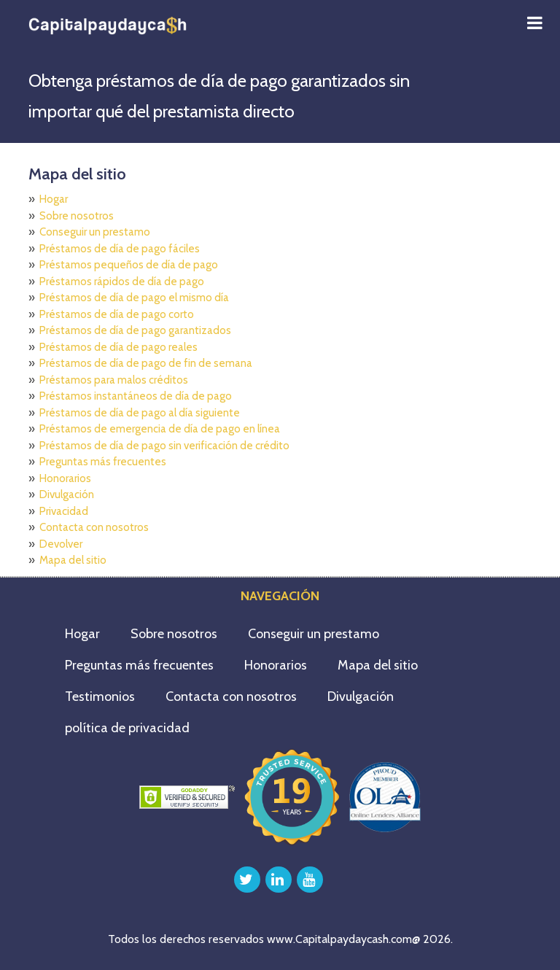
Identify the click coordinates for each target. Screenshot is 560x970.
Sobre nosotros (77, 216)
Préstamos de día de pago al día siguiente (140, 413)
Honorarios (65, 478)
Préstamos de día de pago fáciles (120, 249)
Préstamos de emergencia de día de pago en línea (160, 429)
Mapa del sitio (73, 560)
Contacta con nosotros (94, 527)
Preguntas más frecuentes (103, 462)
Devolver (61, 544)
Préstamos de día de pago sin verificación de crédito (164, 446)
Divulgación (67, 494)
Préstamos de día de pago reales (118, 347)
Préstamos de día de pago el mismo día (134, 298)
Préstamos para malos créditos (114, 380)
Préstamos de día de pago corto (117, 314)
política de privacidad (127, 728)
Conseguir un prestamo (95, 232)
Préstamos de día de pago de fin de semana (146, 363)
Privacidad (64, 511)
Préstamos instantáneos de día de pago (136, 396)
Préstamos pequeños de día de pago (129, 265)
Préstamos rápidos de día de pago (122, 282)
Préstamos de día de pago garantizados (135, 330)
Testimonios (100, 697)
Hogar (54, 199)
